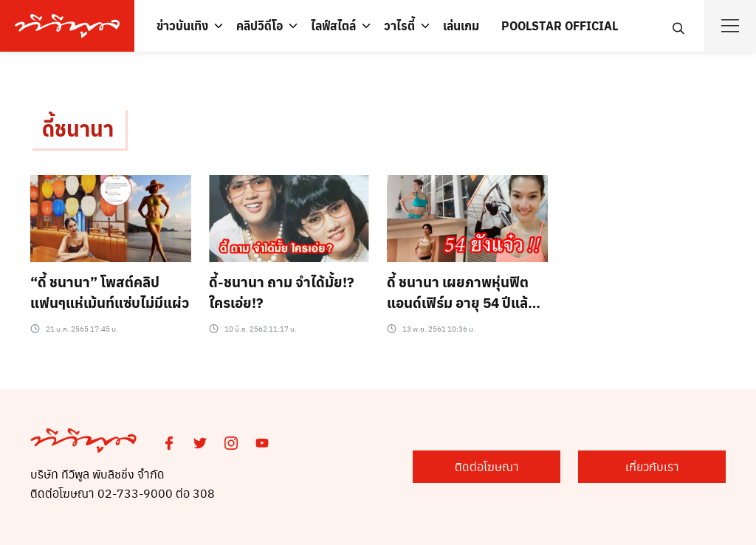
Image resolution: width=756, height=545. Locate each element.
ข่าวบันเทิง (182, 25)
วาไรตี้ (399, 25)
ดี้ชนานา (78, 128)
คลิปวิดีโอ (260, 25)
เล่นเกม (461, 25)
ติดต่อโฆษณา (487, 466)
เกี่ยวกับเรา (652, 466)
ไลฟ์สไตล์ (333, 25)
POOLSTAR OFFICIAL (560, 25)
